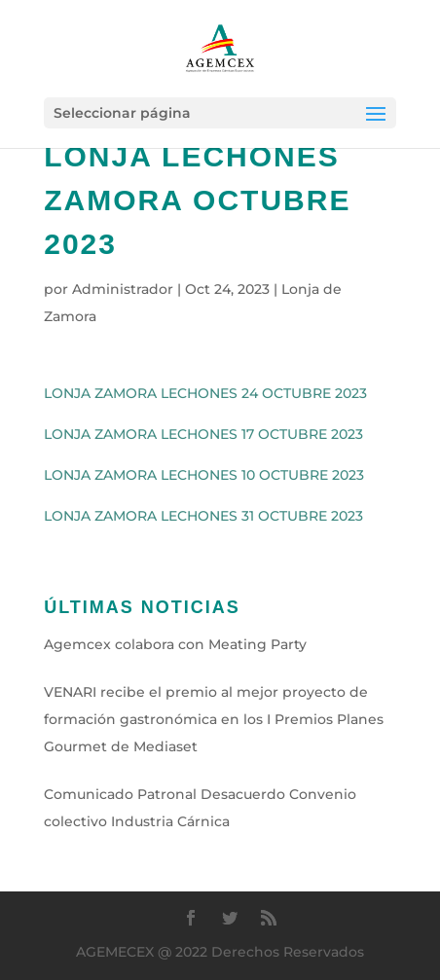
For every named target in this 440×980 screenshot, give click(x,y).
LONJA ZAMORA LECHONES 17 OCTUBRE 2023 (203, 434)
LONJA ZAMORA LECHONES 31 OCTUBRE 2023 (203, 516)
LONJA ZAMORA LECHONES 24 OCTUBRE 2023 (205, 393)
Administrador (123, 289)
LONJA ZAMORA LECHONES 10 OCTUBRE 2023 (204, 475)
